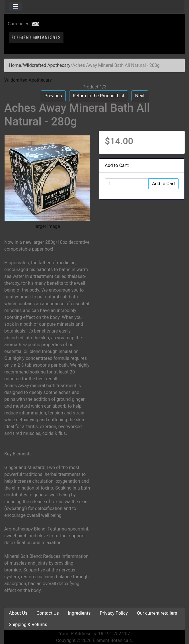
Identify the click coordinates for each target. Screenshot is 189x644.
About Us (18, 613)
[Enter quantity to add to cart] (127, 184)
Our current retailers (157, 613)
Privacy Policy (114, 613)
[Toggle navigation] (15, 7)
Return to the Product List (99, 96)
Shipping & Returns (28, 625)
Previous (53, 96)
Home (15, 65)
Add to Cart (164, 184)
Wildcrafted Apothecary (47, 65)
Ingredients (79, 613)
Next (140, 96)
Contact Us (48, 613)
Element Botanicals (112, 640)
